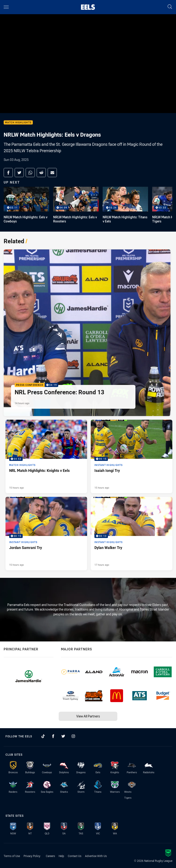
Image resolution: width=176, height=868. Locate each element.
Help (61, 856)
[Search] (170, 7)
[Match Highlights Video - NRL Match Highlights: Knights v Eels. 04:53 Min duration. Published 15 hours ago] (46, 456)
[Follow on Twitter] (63, 736)
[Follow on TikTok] (43, 736)
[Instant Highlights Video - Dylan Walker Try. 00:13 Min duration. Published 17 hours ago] (132, 534)
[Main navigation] (6, 7)
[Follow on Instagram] (73, 736)
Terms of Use (12, 856)
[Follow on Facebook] (53, 736)
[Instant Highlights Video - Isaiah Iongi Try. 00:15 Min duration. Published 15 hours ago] (132, 456)
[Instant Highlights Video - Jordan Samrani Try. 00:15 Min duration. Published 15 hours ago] (46, 534)
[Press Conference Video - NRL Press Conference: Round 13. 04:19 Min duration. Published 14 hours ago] (87, 333)
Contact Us (75, 856)
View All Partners (88, 716)
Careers (50, 856)
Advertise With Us (96, 856)
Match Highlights (18, 123)
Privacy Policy (32, 856)
